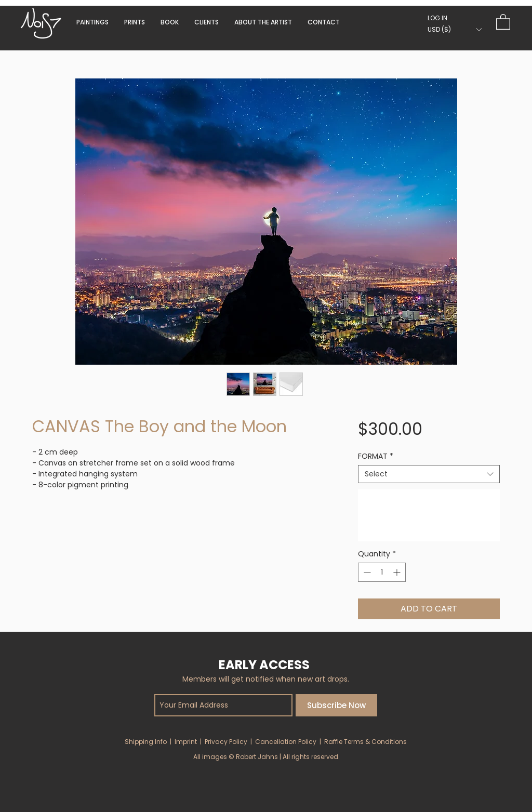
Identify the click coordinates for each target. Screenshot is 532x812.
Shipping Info (146, 742)
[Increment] (398, 572)
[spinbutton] (382, 572)
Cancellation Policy (286, 742)
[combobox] (429, 474)
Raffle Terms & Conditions (365, 742)
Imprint (186, 742)
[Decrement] (366, 572)
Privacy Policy (226, 742)
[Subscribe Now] (336, 705)
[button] (170, 22)
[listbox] (454, 29)
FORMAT (376, 456)
